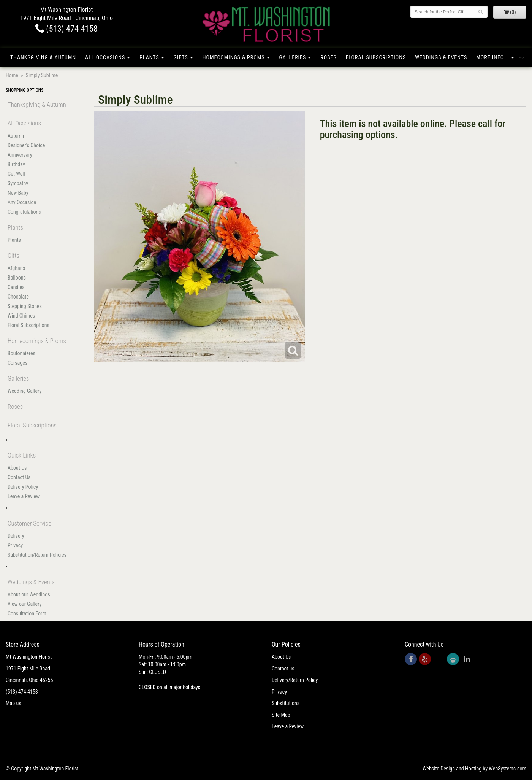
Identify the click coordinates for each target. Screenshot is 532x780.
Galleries (293, 57)
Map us (13, 703)
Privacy (15, 545)
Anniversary (20, 155)
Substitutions (286, 703)
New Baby (18, 193)
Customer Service (29, 523)
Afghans (16, 268)
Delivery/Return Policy (295, 680)
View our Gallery (25, 604)
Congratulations (24, 212)
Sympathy (18, 183)
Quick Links (22, 455)
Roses (328, 57)
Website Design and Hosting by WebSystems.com (474, 769)
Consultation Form (27, 613)
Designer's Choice (26, 145)
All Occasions (105, 57)
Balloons (17, 278)
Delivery (16, 536)
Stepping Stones (25, 306)
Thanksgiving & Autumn (43, 57)
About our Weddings (29, 594)
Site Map (281, 715)
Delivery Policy (23, 487)
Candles (16, 287)
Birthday (16, 164)
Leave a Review (24, 496)
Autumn (16, 136)
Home (12, 75)
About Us (17, 468)
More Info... (492, 57)
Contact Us (19, 477)
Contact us (283, 669)
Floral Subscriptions (376, 57)
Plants (149, 57)
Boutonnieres (21, 353)
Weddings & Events (441, 57)
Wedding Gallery (25, 391)
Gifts (181, 57)
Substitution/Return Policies (37, 555)
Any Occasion (22, 202)
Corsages (17, 363)
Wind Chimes (21, 316)
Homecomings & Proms (234, 57)
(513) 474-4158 (66, 29)
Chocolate (18, 297)
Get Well (16, 174)
